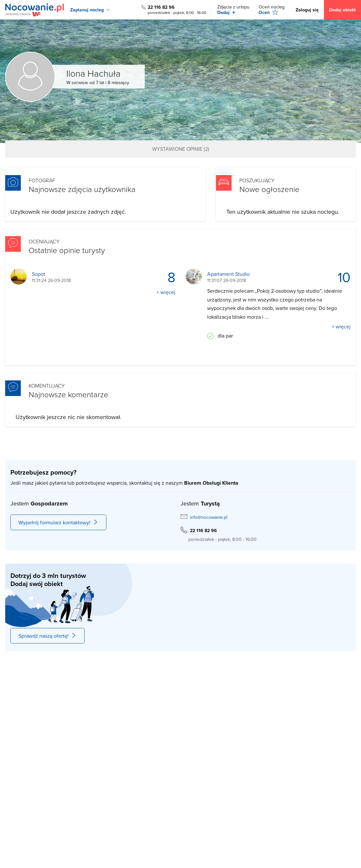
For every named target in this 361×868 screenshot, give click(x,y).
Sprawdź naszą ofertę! (47, 636)
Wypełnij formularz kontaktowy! (58, 522)
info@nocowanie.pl (209, 517)
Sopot (39, 274)
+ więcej (166, 292)
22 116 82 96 (161, 7)
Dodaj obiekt (342, 10)
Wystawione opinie (181, 149)
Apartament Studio (228, 274)
